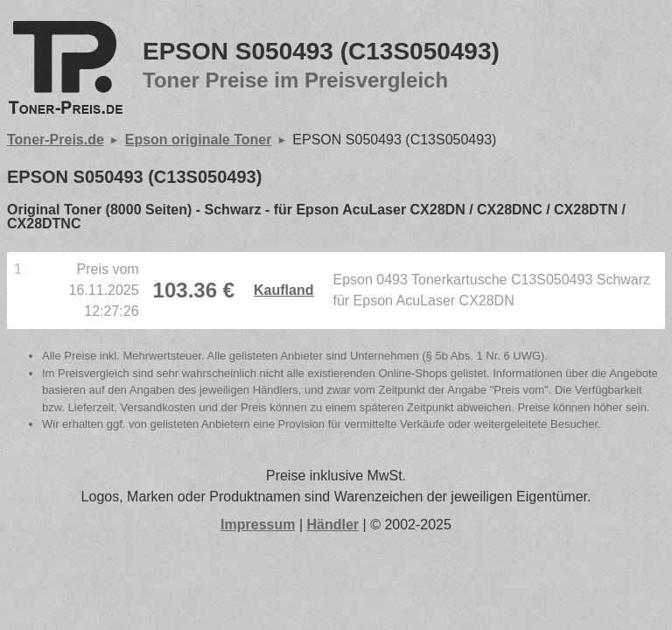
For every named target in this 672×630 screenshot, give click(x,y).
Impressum (258, 525)
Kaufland (283, 290)
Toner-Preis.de (56, 140)
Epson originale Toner (199, 140)
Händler (333, 525)
